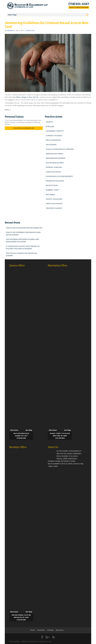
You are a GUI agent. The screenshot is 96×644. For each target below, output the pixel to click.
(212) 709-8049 (60, 438)
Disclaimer (41, 630)
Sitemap (50, 630)
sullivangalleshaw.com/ (24, 128)
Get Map (29, 430)
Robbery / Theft (52, 190)
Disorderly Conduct (55, 131)
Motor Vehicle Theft (55, 163)
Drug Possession (53, 140)
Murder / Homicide (54, 167)
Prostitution (52, 185)
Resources (60, 630)
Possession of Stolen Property (59, 176)
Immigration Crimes (54, 154)
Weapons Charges (54, 208)
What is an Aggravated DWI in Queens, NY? (24, 228)
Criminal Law (30, 30)
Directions (14, 430)
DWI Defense (51, 145)
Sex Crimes (50, 195)
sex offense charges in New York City (26, 97)
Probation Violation (55, 181)
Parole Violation (53, 172)
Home (33, 630)
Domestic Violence (54, 136)
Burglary (50, 127)
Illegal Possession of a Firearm (60, 149)
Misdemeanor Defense (56, 158)
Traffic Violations (54, 199)
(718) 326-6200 (21, 620)
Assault (49, 122)
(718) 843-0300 (21, 438)
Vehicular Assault (54, 204)
